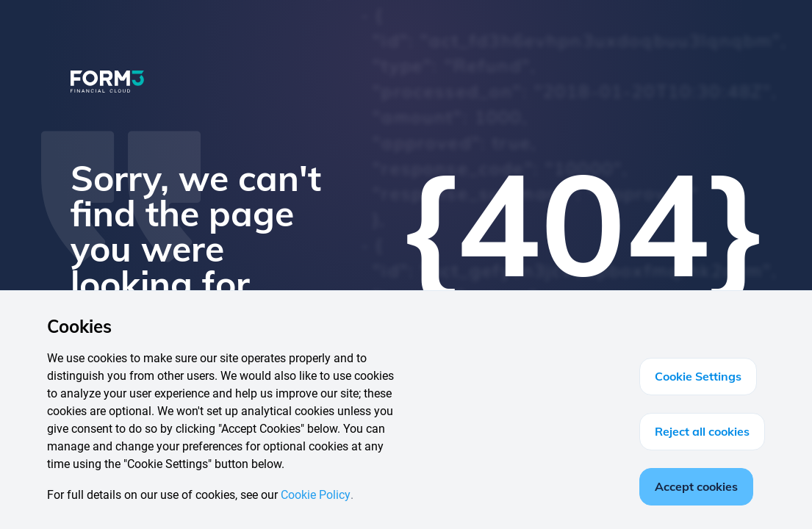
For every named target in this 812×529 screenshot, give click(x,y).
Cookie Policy (316, 495)
